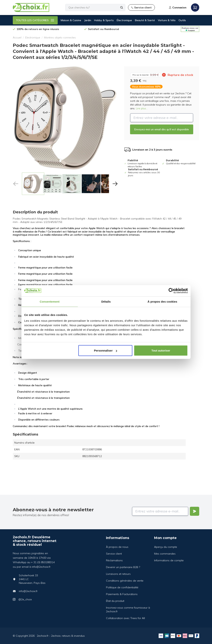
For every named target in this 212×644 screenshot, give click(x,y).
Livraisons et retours (118, 574)
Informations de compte (169, 560)
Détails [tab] (106, 301)
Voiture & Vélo (167, 20)
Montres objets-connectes (60, 37)
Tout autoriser (161, 350)
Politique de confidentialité (122, 587)
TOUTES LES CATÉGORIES (35, 20)
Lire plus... (142, 108)
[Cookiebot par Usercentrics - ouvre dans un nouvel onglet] (171, 291)
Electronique (33, 37)
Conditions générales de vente (125, 581)
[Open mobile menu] (195, 7)
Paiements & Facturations (122, 594)
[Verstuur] (195, 511)
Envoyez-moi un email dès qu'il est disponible (162, 129)
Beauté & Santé (145, 20)
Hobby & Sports (104, 20)
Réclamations (114, 560)
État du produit (115, 601)
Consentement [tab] (50, 301)
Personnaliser (106, 350)
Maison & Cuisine (71, 20)
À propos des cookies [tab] (162, 301)
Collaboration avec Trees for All (125, 618)
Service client (114, 554)
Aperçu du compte (166, 547)
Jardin (88, 20)
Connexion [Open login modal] (178, 7)
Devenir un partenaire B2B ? (123, 567)
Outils (182, 20)
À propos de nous (117, 547)
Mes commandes (165, 554)
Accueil (17, 37)
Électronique (124, 20)
